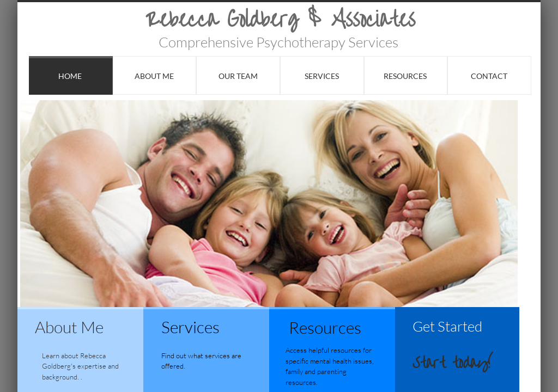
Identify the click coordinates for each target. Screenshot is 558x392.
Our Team (238, 76)
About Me (154, 76)
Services (322, 76)
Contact (489, 76)
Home (70, 76)
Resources (405, 76)
